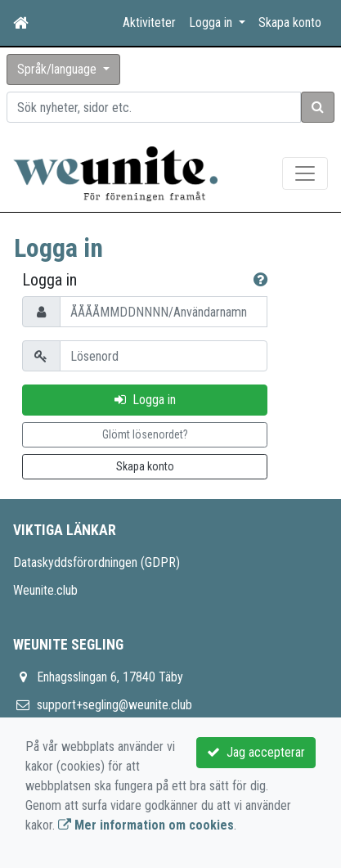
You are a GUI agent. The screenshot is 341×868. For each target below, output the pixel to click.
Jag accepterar (256, 752)
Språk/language (58, 69)
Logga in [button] (212, 22)
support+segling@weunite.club (114, 705)
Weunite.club (45, 590)
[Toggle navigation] (305, 173)
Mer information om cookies (146, 825)
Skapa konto (290, 22)
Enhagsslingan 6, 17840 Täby (110, 677)
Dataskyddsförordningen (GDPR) (96, 562)
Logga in (145, 400)
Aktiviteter (149, 22)
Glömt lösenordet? (145, 434)
